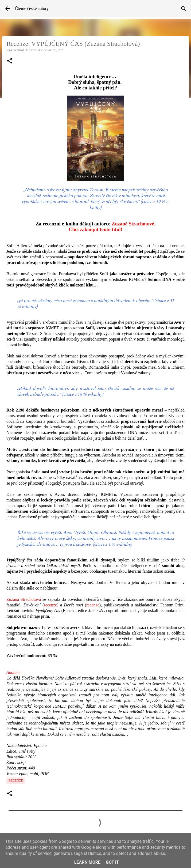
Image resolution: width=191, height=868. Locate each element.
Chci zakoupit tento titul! (96, 229)
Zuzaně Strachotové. (134, 224)
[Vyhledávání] (184, 9)
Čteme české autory (32, 8)
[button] (10, 61)
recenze (50, 605)
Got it (112, 862)
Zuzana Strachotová (24, 599)
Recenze (16, 780)
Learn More (87, 862)
